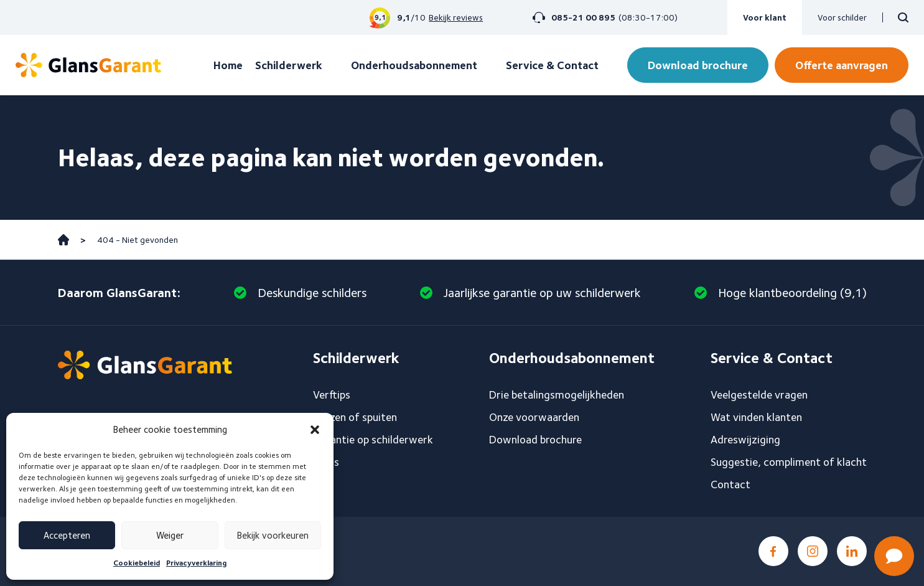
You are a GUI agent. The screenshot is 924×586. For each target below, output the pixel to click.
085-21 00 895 (583, 17)
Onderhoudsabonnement (414, 65)
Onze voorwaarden (534, 417)
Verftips (332, 395)
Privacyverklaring (196, 563)
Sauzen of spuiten (355, 417)
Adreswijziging (745, 439)
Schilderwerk (289, 65)
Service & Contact (552, 65)
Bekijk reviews (456, 17)
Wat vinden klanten (756, 417)
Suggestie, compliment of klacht (789, 462)
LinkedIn (852, 551)
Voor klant (765, 17)
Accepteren (67, 536)
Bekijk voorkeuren (273, 536)
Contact (730, 484)
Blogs (326, 462)
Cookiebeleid (137, 563)
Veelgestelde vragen (759, 395)
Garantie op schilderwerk (373, 439)
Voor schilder (842, 17)
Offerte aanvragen (842, 65)
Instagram (813, 551)
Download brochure (698, 65)
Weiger (170, 536)
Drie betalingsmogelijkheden (557, 395)
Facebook (773, 551)
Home (228, 65)
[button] (315, 430)
